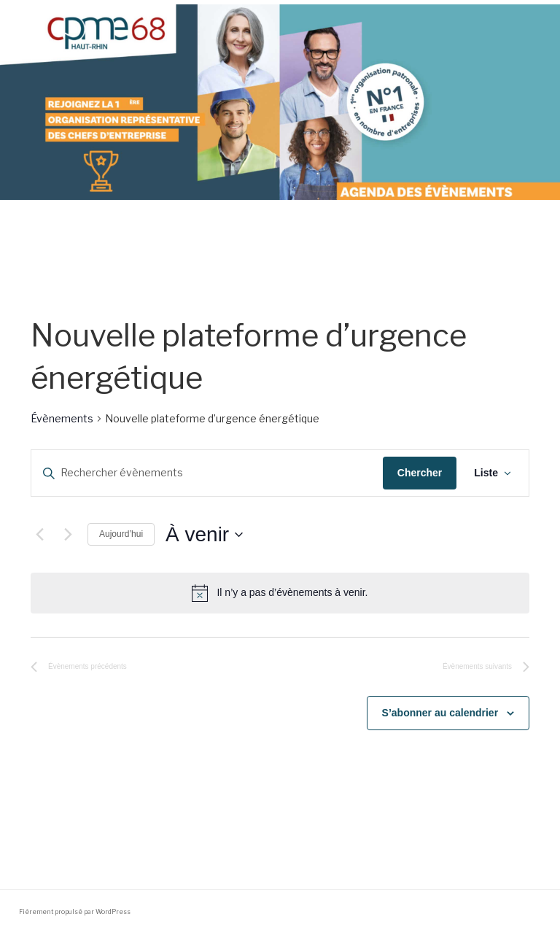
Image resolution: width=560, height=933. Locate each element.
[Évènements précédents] (39, 535)
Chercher (420, 473)
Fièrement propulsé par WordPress (75, 912)
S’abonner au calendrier (440, 713)
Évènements (62, 418)
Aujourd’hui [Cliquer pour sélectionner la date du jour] (121, 534)
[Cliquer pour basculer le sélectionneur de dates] (204, 535)
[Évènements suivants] (68, 535)
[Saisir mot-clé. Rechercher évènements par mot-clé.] (207, 473)
